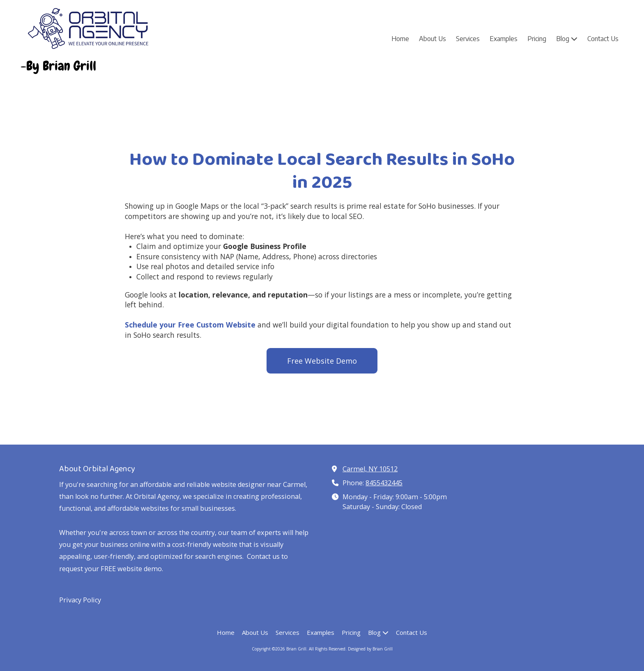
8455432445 (384, 483)
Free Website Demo (322, 361)
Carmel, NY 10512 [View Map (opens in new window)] (370, 469)
